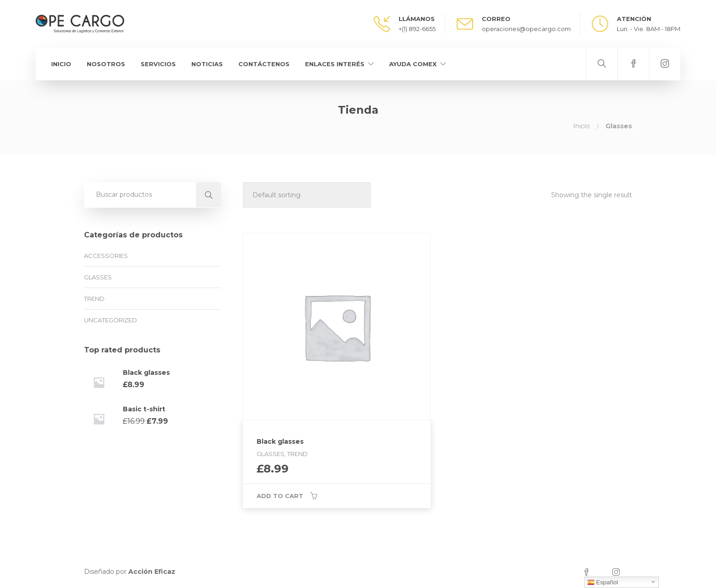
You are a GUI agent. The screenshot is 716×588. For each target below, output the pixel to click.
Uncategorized (111, 320)
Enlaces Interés (335, 64)
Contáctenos (264, 64)
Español (603, 583)
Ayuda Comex (413, 64)
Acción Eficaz (152, 572)
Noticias (207, 64)
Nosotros (106, 64)
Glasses (98, 277)
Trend (94, 299)
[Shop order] (307, 195)
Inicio (61, 64)
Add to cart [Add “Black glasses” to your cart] (280, 496)
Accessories (106, 256)
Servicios (158, 64)
